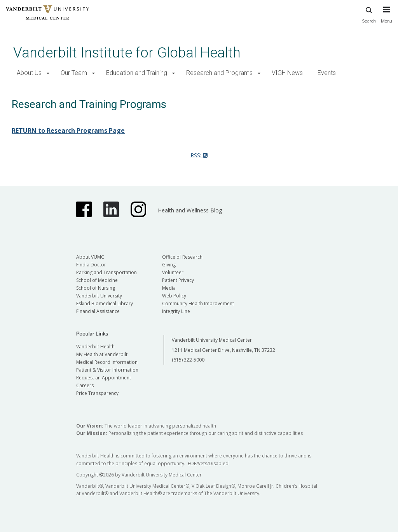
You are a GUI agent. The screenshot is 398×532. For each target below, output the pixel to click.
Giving (169, 265)
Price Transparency (97, 393)
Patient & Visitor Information (107, 370)
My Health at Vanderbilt (102, 354)
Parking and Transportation (106, 272)
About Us (29, 73)
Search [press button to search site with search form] (369, 14)
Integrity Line (176, 311)
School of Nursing (96, 288)
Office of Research (182, 257)
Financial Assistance (98, 311)
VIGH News (287, 73)
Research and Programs (219, 73)
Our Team (74, 73)
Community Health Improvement (198, 303)
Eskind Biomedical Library (105, 303)
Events (327, 73)
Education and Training (137, 73)
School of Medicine (97, 280)
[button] (48, 73)
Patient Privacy (178, 280)
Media (169, 288)
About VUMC (90, 257)
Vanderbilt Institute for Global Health (127, 53)
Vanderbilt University (99, 296)
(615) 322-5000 (188, 360)
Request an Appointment (104, 378)
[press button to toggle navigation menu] (387, 18)
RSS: (199, 155)
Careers (85, 385)
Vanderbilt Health (95, 347)
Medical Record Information (107, 362)
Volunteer (173, 272)
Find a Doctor (91, 265)
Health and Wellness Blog (190, 210)
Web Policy (174, 296)
